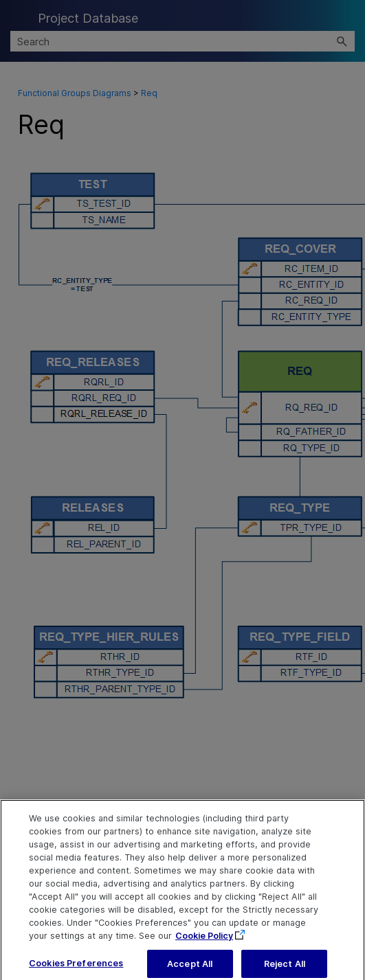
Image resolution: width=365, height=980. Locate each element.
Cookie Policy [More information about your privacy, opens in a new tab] (204, 941)
